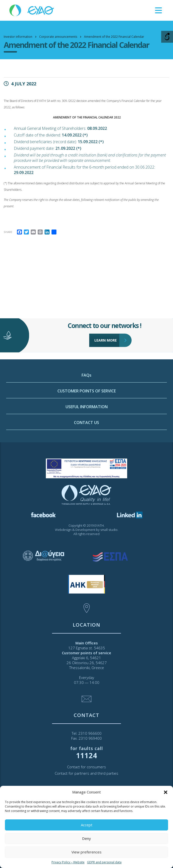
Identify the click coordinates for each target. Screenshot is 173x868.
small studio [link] (109, 530)
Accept (87, 825)
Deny (86, 838)
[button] (166, 792)
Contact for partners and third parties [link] (86, 773)
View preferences (86, 852)
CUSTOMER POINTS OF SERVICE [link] (87, 426)
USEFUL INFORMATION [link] (87, 442)
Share (8, 232)
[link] (32, 10)
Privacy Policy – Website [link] (68, 862)
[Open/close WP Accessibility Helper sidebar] (167, 37)
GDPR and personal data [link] (104, 862)
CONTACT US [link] (86, 458)
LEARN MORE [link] (107, 326)
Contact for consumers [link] (86, 767)
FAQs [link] (86, 410)
